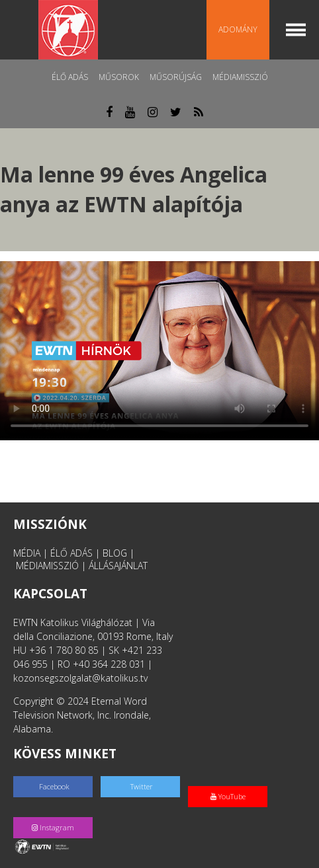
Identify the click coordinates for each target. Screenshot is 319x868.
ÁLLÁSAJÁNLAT (118, 566)
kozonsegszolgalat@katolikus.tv (80, 678)
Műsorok (119, 77)
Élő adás (70, 77)
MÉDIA (27, 553)
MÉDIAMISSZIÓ (47, 566)
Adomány (238, 29)
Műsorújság (176, 77)
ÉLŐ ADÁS (71, 553)
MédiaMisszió (240, 77)
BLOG (115, 553)
